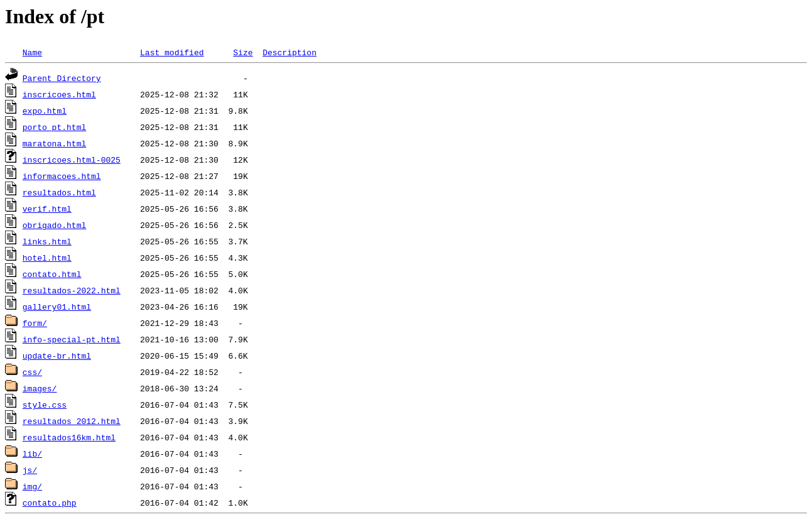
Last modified (172, 52)
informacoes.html (62, 176)
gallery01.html (57, 307)
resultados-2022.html (72, 290)
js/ (30, 470)
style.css (45, 405)
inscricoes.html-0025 (72, 160)
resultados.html (59, 192)
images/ (40, 388)
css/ (32, 372)
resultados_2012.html (72, 421)
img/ (32, 486)
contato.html (52, 274)
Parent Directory (62, 78)
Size (243, 52)
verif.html (47, 209)
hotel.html (47, 258)
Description (290, 52)
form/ (35, 323)
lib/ (32, 454)
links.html (47, 241)
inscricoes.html (59, 94)
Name (32, 52)
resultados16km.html (69, 437)
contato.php (50, 503)
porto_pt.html (54, 127)
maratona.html (54, 143)
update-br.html (57, 356)
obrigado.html (54, 225)
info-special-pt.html (72, 339)
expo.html (45, 111)
